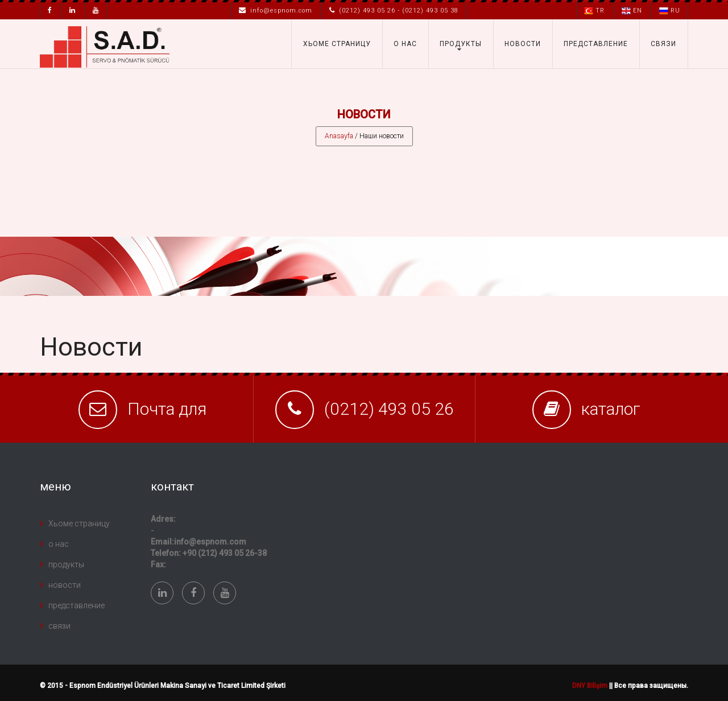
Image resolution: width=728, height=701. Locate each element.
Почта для (167, 409)
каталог (611, 409)
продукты (461, 44)
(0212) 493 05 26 (389, 409)
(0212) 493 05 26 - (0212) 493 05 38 (394, 11)
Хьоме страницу (337, 44)
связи (663, 44)
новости (523, 44)
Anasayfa (339, 136)
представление (596, 44)
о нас (405, 44)
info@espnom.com (276, 11)
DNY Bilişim (590, 686)
